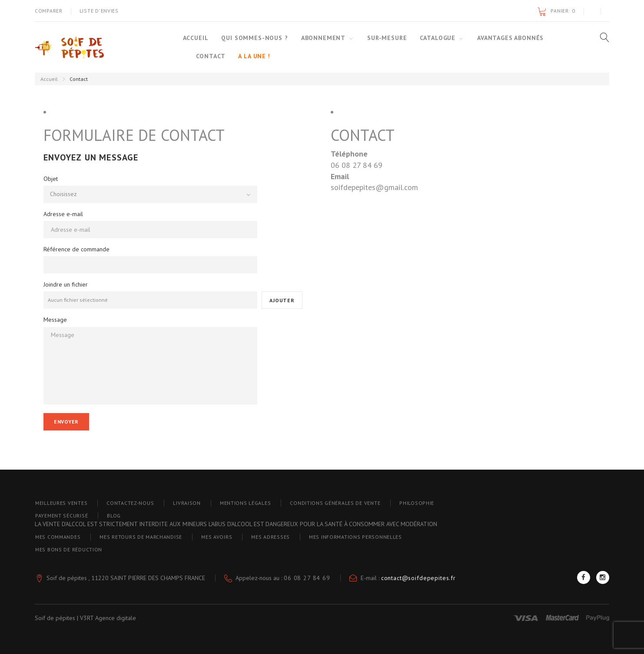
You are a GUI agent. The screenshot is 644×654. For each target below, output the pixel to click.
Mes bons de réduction (69, 549)
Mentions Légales (246, 503)
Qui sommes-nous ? (254, 38)
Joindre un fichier (66, 284)
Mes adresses (271, 537)
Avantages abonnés (510, 38)
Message (55, 320)
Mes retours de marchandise (141, 537)
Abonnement (323, 38)
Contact (211, 56)
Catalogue (438, 38)
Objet (51, 179)
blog (114, 516)
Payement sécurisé (61, 516)
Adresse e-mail (63, 214)
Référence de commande (76, 249)
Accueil (196, 38)
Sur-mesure (387, 38)
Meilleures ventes (61, 503)
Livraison (187, 503)
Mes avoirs (217, 537)
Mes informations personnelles (355, 537)
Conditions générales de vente (335, 503)
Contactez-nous (130, 503)
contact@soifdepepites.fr (418, 578)
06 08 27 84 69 (307, 578)
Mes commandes (58, 537)
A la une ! (254, 56)
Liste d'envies (99, 11)
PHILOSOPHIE (417, 503)
